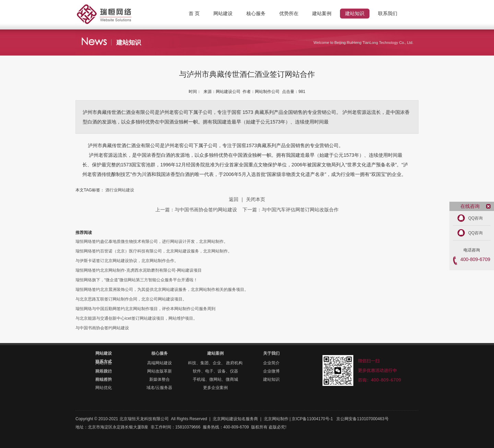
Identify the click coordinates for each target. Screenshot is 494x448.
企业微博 (271, 371)
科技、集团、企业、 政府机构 (215, 363)
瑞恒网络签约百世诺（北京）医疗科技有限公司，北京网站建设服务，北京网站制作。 (154, 251)
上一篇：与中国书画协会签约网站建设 (197, 210)
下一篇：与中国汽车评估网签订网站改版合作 (291, 210)
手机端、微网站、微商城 (215, 379)
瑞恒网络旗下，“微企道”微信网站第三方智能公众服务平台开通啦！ (137, 280)
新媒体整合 (160, 379)
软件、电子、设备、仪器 (215, 371)
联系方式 (104, 362)
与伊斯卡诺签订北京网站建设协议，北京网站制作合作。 (127, 261)
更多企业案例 (215, 388)
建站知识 (271, 379)
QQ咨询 (476, 218)
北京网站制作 (117, 9)
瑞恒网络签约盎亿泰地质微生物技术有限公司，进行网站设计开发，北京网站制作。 (152, 241)
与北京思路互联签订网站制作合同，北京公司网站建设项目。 (131, 299)
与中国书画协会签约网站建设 (102, 328)
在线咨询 (104, 379)
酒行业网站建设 (120, 190)
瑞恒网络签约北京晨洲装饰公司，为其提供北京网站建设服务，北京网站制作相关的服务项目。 (162, 290)
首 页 (194, 13)
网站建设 (104, 353)
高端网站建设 (160, 363)
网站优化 (104, 388)
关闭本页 (256, 199)
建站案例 (215, 353)
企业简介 (271, 363)
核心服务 (160, 353)
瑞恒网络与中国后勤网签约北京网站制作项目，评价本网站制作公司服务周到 (145, 309)
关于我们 (271, 353)
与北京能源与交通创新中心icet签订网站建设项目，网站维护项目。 (136, 318)
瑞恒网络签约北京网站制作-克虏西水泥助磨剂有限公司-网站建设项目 (139, 270)
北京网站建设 (225, 419)
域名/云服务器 (159, 388)
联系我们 (104, 371)
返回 (234, 199)
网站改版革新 (160, 371)
